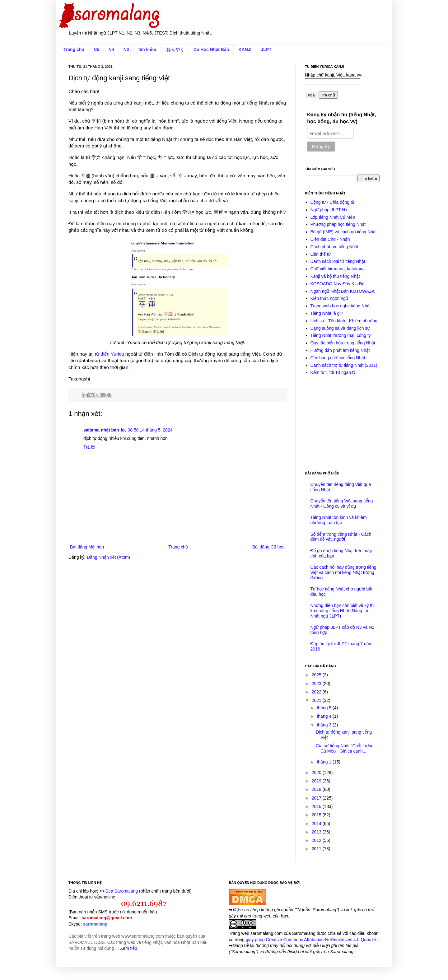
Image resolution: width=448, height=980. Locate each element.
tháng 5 (325, 708)
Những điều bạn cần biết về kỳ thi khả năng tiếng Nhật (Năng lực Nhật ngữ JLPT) (343, 611)
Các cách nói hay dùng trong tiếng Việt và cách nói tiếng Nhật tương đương (343, 572)
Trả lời (89, 447)
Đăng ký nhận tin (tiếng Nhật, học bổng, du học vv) (342, 118)
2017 (317, 798)
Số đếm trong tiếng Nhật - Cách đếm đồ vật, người (341, 537)
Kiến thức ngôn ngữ (329, 298)
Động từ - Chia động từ (333, 202)
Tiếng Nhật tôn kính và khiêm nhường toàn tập (339, 520)
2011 (317, 849)
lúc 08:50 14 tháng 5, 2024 (147, 430)
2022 (317, 692)
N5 (96, 49)
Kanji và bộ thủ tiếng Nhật (335, 276)
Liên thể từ (321, 254)
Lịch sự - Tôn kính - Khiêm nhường (344, 321)
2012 (317, 840)
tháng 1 (325, 762)
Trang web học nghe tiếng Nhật (341, 306)
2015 (317, 815)
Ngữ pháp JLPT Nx (329, 210)
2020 (317, 772)
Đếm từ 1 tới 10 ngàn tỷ (333, 372)
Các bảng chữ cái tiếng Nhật (338, 358)
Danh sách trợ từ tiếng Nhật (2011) (344, 365)
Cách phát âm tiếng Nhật (334, 247)
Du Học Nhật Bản (211, 49)
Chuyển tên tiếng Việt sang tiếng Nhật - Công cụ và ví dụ (342, 504)
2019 (317, 781)
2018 (317, 789)
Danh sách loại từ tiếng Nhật (338, 261)
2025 (317, 675)
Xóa (311, 95)
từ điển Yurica (110, 354)
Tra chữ (328, 95)
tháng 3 (325, 725)
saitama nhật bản (101, 430)
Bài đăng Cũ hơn (268, 547)
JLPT (266, 49)
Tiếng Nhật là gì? (327, 313)
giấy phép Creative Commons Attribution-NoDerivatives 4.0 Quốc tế (311, 940)
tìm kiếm (147, 49)
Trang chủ (74, 49)
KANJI (245, 49)
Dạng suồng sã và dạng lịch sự (340, 328)
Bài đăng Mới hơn (87, 547)
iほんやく (175, 49)
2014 (317, 824)
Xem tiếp (129, 948)
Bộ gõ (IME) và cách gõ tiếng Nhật (344, 232)
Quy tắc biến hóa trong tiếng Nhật (343, 343)
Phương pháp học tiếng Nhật (338, 224)
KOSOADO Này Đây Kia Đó (338, 284)
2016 (317, 806)
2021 (317, 700)
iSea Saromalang (121, 891)
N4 (111, 49)
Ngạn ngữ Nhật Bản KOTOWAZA (343, 291)
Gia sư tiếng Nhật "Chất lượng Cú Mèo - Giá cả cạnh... (345, 748)
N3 (126, 49)
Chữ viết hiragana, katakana (338, 269)
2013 (317, 832)
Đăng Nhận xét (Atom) (108, 557)
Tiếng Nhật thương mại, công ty (341, 335)
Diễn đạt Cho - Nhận (330, 239)
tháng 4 (325, 716)
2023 (317, 684)
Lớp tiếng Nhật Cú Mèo (333, 217)
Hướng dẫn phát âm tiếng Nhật (340, 350)
